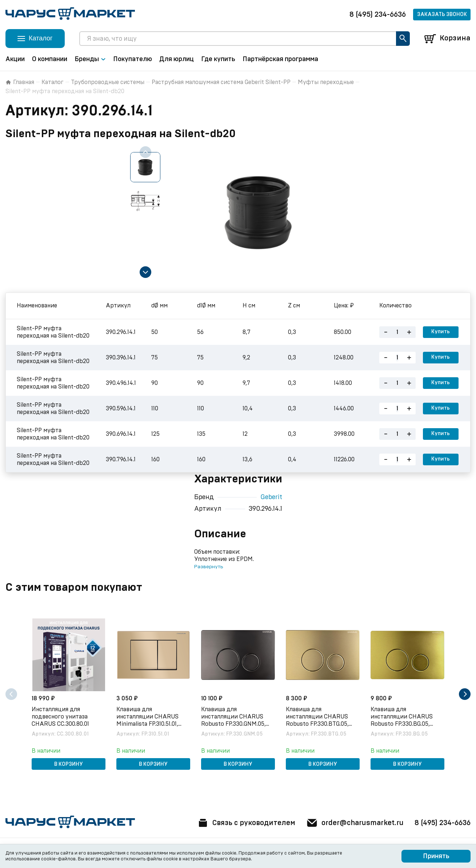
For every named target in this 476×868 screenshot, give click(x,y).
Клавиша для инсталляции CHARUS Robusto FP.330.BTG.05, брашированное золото (318, 717)
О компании (50, 59)
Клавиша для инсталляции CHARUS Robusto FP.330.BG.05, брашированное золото (403, 717)
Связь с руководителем (244, 823)
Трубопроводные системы (108, 82)
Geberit (271, 497)
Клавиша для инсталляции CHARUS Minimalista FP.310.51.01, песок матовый (148, 717)
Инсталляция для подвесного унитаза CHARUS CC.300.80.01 (61, 717)
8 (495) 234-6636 (378, 15)
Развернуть (209, 567)
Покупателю (133, 59)
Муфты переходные (326, 82)
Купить (441, 332)
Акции (15, 59)
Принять (436, 856)
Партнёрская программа (280, 59)
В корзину (69, 764)
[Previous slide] (145, 152)
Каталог (53, 82)
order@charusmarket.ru (354, 823)
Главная (20, 82)
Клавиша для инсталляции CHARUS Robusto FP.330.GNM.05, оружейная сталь (234, 717)
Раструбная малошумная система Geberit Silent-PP (221, 82)
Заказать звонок (442, 15)
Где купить (218, 59)
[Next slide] (145, 272)
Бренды (90, 59)
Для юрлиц (177, 59)
